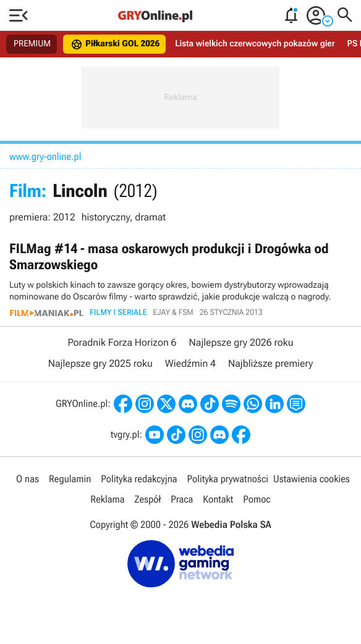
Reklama (107, 499)
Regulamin (70, 479)
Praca (182, 499)
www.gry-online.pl (45, 157)
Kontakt (218, 499)
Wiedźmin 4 (190, 363)
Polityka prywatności (227, 479)
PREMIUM (32, 44)
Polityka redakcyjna (139, 479)
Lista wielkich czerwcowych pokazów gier (255, 44)
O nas (28, 479)
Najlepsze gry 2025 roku (100, 363)
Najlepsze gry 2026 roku (241, 342)
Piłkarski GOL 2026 (115, 44)
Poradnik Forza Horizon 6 (122, 342)
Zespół (147, 499)
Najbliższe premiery (270, 363)
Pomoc (257, 499)
